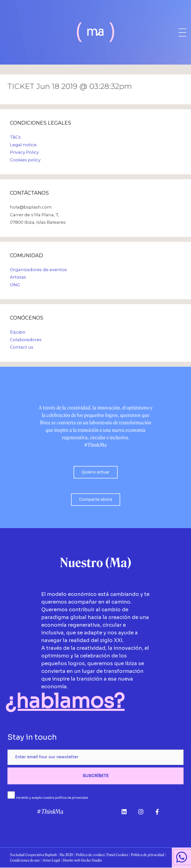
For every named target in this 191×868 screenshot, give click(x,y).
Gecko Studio (92, 861)
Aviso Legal (51, 861)
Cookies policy (25, 160)
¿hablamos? (65, 701)
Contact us (22, 347)
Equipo (18, 332)
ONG (15, 285)
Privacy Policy (24, 152)
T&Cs (15, 137)
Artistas (18, 277)
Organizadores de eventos (38, 270)
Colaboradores (26, 340)
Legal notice (23, 145)
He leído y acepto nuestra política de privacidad (52, 798)
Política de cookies (90, 855)
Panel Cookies (117, 855)
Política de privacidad (147, 855)
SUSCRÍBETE (96, 776)
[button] (96, 472)
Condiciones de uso (25, 861)
